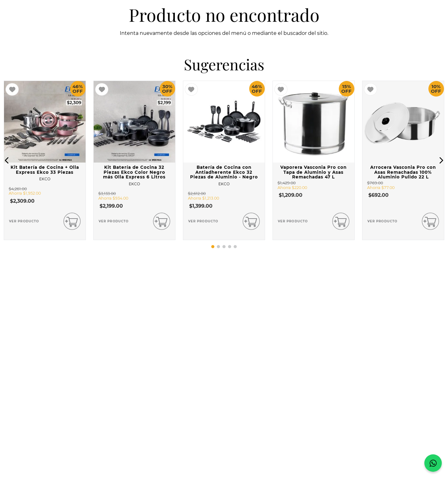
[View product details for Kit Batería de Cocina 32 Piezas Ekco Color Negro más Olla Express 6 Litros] (134, 160)
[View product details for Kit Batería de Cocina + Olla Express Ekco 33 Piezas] (45, 160)
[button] (7, 160)
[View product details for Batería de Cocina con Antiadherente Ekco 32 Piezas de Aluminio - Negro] (224, 160)
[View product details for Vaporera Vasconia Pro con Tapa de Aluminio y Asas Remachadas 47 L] (314, 160)
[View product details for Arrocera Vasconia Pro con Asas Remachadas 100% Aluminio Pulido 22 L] (403, 160)
